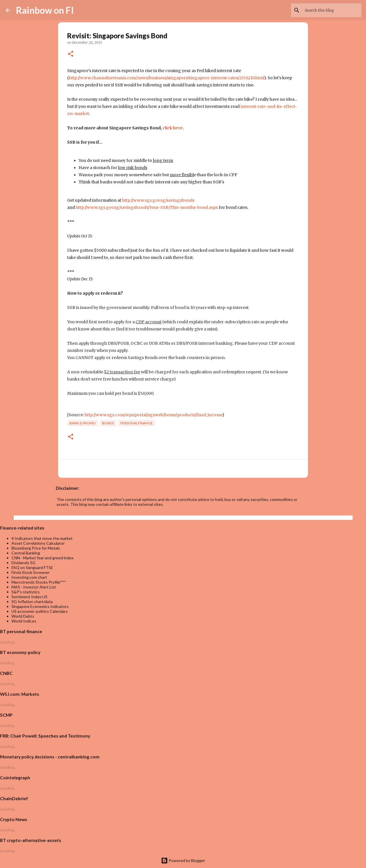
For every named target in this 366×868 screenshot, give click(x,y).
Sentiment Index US (29, 597)
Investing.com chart (29, 577)
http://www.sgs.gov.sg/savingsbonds (158, 200)
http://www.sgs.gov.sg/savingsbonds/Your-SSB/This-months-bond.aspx (147, 207)
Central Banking (26, 553)
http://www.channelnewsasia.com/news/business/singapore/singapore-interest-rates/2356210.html (167, 78)
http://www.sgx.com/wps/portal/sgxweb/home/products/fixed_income (154, 415)
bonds (108, 423)
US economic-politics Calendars (40, 611)
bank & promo (82, 423)
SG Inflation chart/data (32, 602)
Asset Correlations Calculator (38, 543)
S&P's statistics (26, 592)
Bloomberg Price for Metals (36, 548)
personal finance (137, 423)
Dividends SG (23, 563)
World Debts (23, 616)
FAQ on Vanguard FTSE (32, 567)
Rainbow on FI (45, 10)
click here (173, 128)
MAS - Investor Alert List (34, 587)
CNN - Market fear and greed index (42, 558)
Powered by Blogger (183, 860)
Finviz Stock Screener (30, 572)
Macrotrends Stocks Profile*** (39, 582)
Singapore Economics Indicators (40, 606)
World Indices (24, 621)
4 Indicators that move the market (42, 538)
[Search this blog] (331, 10)
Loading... (8, 642)
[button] (71, 54)
